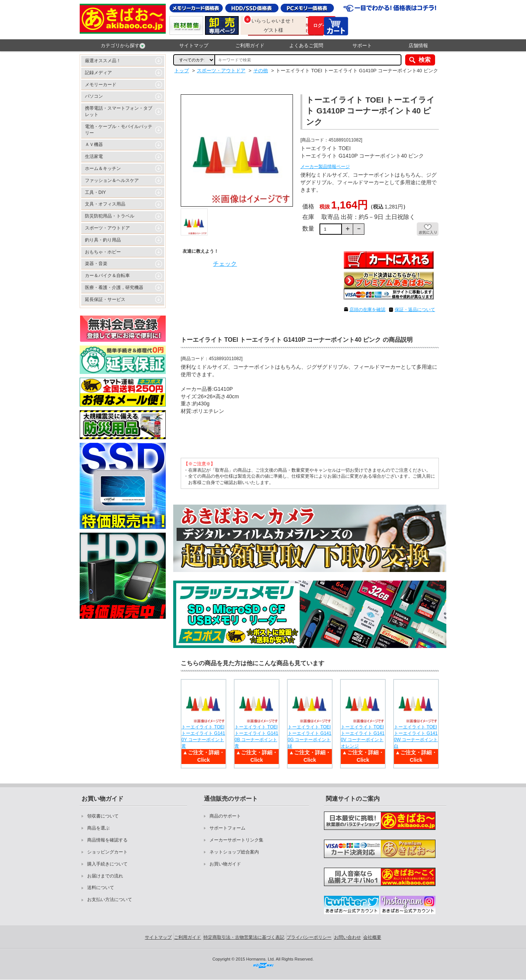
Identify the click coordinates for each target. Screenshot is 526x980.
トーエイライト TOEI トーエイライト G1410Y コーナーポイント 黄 (203, 736)
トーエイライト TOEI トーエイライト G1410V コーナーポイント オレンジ (363, 736)
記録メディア (98, 73)
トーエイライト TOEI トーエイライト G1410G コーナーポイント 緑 (310, 736)
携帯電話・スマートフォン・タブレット (119, 111)
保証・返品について (415, 310)
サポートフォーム (227, 828)
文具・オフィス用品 (105, 204)
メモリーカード (101, 85)
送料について (101, 888)
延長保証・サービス (105, 299)
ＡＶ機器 (94, 144)
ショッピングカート (107, 852)
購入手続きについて (107, 864)
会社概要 (372, 937)
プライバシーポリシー (309, 937)
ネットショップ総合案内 (234, 852)
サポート (362, 45)
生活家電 (94, 156)
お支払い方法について (110, 900)
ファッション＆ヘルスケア (112, 180)
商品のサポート (225, 816)
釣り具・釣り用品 (103, 240)
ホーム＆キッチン (103, 168)
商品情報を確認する (107, 840)
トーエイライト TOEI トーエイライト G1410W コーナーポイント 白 (416, 736)
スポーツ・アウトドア (107, 228)
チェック (225, 264)
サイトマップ (194, 45)
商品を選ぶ (98, 828)
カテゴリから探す (123, 46)
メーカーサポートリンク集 (236, 840)
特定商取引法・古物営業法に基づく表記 (244, 937)
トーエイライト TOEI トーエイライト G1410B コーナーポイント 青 (256, 736)
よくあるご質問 (306, 45)
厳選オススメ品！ (103, 61)
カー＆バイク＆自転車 (107, 276)
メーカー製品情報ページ (325, 167)
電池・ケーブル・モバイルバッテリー (119, 130)
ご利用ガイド (250, 45)
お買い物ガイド (225, 864)
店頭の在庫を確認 (367, 310)
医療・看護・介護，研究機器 (114, 287)
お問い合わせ (348, 937)
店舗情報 (418, 45)
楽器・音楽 (96, 264)
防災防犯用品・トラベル (110, 216)
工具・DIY (95, 192)
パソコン (94, 96)
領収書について (103, 816)
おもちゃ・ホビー (103, 252)
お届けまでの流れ (105, 876)
